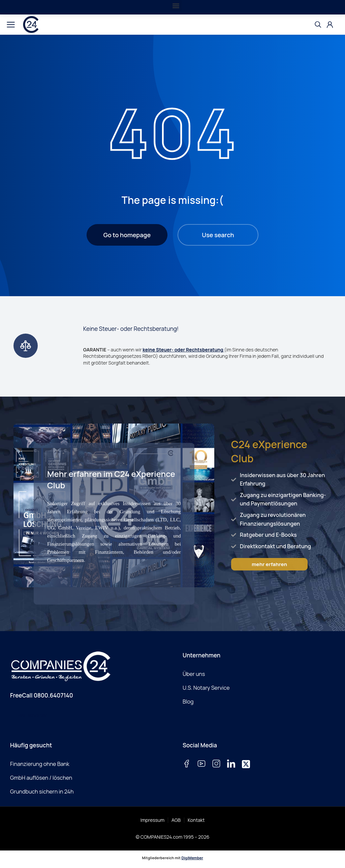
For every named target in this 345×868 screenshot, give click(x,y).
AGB (176, 820)
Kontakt (196, 820)
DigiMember (192, 858)
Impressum (152, 820)
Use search (218, 235)
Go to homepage (127, 235)
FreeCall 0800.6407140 (42, 695)
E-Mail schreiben (32, 715)
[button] (176, 6)
